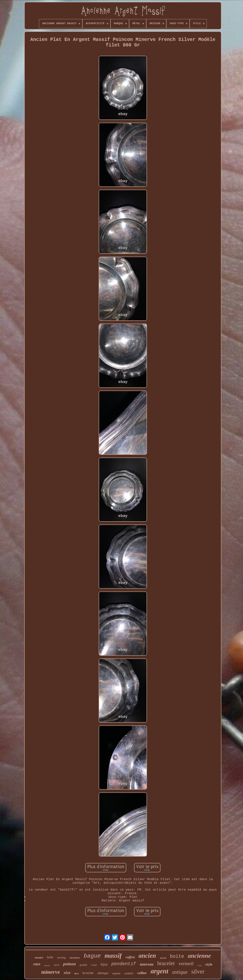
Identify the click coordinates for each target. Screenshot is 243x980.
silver (198, 972)
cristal (94, 965)
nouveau (147, 964)
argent (159, 971)
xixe (67, 973)
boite (177, 957)
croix (200, 965)
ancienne (199, 956)
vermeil (186, 964)
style (209, 964)
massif (113, 956)
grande (83, 965)
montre (39, 958)
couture (129, 973)
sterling (62, 958)
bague (92, 956)
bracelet (166, 963)
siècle (57, 965)
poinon (69, 964)
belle (50, 957)
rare (37, 964)
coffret (130, 957)
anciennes (75, 958)
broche (88, 973)
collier (142, 973)
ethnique (103, 973)
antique (180, 972)
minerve (50, 972)
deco (76, 974)
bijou (104, 964)
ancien (147, 956)
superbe (116, 973)
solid (163, 958)
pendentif (124, 964)
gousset (47, 965)
